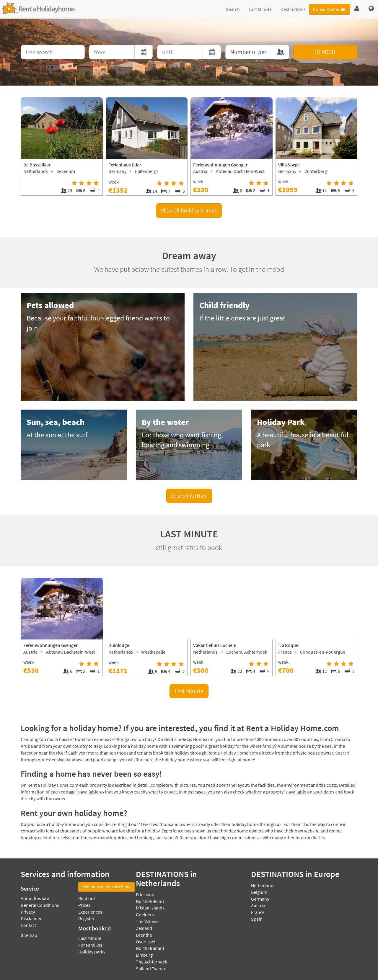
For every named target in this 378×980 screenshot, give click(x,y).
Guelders (145, 914)
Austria (258, 905)
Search (233, 9)
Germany (260, 899)
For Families (90, 945)
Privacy (28, 912)
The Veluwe (147, 921)
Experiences (90, 912)
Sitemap (29, 935)
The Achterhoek (152, 962)
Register (86, 918)
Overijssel (146, 942)
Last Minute (260, 9)
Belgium (259, 892)
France (258, 912)
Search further (189, 496)
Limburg (144, 955)
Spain (257, 919)
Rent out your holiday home (106, 887)
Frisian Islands (150, 908)
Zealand (144, 928)
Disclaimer (31, 918)
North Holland (150, 901)
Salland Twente (151, 968)
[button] (357, 9)
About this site (35, 898)
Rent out (87, 898)
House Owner (329, 9)
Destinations (293, 9)
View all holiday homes (189, 210)
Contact (28, 925)
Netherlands (263, 885)
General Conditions (40, 905)
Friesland (145, 894)
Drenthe (144, 935)
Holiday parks (92, 952)
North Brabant (150, 948)
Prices (84, 905)
